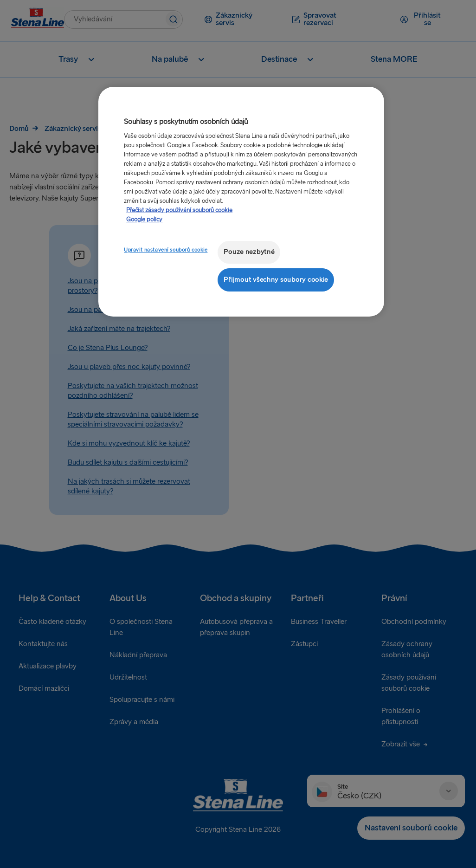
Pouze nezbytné (249, 252)
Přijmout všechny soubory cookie (276, 280)
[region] (241, 202)
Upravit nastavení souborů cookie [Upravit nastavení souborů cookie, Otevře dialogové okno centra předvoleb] (166, 250)
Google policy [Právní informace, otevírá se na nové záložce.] (144, 220)
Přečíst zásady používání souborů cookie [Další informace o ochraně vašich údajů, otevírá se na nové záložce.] (179, 210)
